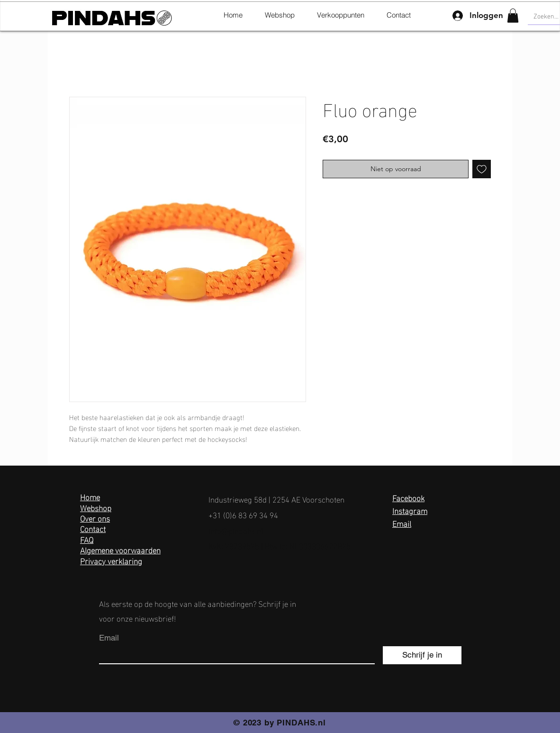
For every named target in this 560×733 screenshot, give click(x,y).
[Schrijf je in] (422, 655)
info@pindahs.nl (236, 530)
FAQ (87, 539)
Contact (93, 528)
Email (402, 523)
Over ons (95, 518)
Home (90, 496)
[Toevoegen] (482, 169)
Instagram (410, 510)
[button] (513, 16)
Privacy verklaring (111, 560)
